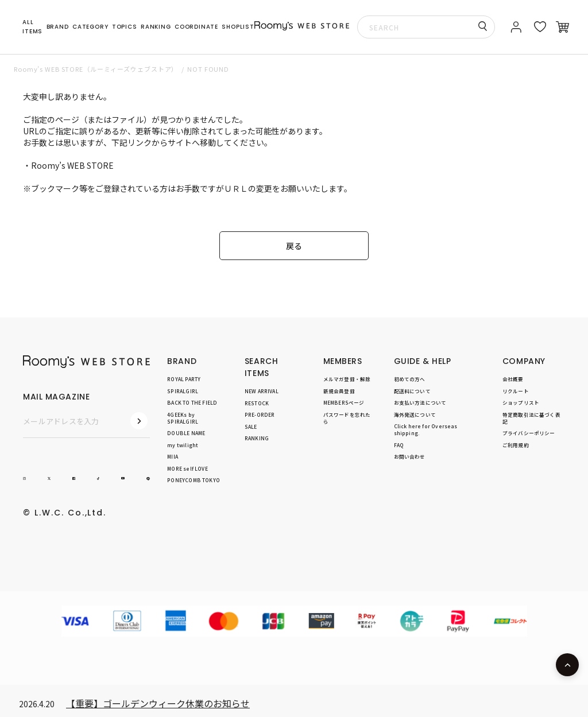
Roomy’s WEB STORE (72, 165)
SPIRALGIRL (183, 391)
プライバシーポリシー (529, 433)
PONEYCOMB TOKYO (194, 480)
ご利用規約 (516, 445)
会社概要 (513, 379)
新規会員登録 (339, 391)
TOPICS (125, 27)
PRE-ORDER (260, 414)
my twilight (183, 445)
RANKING (156, 27)
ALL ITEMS (32, 27)
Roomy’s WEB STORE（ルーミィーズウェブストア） (96, 69)
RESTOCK (257, 403)
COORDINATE (196, 27)
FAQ (399, 445)
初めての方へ (410, 379)
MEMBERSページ (344, 402)
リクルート (516, 391)
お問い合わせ (410, 456)
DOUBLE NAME (186, 433)
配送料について (412, 391)
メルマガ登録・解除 (347, 379)
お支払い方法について (420, 402)
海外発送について (415, 414)
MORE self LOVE (187, 468)
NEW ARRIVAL (262, 391)
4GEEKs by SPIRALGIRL (183, 418)
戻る (294, 246)
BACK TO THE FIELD (192, 402)
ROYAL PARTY (184, 379)
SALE (251, 427)
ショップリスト (521, 402)
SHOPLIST (238, 27)
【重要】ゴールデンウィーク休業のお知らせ (158, 703)
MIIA (173, 456)
